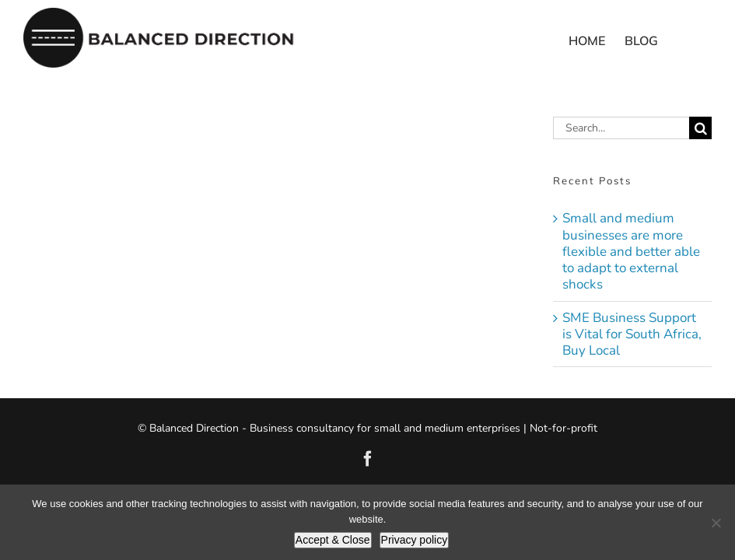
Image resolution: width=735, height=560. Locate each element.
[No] (716, 523)
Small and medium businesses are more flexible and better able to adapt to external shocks (631, 251)
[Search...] (621, 128)
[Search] (700, 128)
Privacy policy (415, 540)
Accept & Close (333, 540)
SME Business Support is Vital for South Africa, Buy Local (632, 334)
